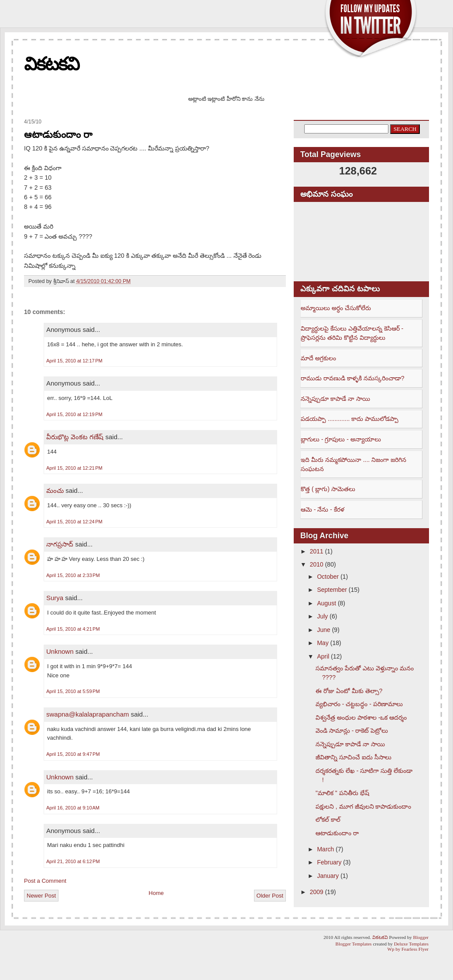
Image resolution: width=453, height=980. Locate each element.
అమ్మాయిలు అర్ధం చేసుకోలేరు (336, 308)
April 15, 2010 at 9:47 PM (73, 754)
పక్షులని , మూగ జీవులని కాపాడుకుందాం (363, 806)
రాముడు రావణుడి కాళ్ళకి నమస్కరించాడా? (352, 378)
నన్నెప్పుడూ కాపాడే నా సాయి (335, 399)
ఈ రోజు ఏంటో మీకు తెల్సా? (349, 691)
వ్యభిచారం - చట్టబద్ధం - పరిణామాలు (359, 704)
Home (156, 893)
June (323, 630)
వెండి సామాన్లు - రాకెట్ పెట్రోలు (352, 731)
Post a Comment (45, 881)
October (328, 577)
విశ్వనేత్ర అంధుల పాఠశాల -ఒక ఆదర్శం (361, 717)
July (322, 616)
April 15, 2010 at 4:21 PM (73, 629)
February (329, 862)
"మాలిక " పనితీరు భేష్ (342, 793)
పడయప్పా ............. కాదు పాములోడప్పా (350, 419)
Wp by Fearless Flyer (408, 949)
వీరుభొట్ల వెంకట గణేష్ (75, 437)
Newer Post (41, 896)
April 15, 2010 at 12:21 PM (74, 468)
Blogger (421, 937)
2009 (317, 892)
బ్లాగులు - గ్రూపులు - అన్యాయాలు (341, 439)
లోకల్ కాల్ (328, 820)
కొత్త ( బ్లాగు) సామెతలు (328, 489)
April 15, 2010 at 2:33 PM (73, 575)
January (328, 876)
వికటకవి (51, 64)
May (323, 643)
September (332, 590)
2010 (317, 564)
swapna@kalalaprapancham (88, 714)
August (326, 603)
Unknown (60, 651)
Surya (55, 598)
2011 (317, 551)
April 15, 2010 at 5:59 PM (73, 691)
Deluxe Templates (411, 944)
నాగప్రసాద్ (60, 544)
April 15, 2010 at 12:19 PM (74, 414)
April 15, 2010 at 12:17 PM (74, 361)
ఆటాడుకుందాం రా (58, 135)
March (325, 849)
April (323, 656)
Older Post (270, 896)
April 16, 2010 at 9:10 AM (73, 808)
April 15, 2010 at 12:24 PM (74, 522)
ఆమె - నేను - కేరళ (323, 509)
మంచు (55, 490)
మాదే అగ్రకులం (318, 358)
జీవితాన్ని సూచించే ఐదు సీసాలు (353, 757)
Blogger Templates (354, 944)
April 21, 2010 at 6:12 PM (73, 861)
